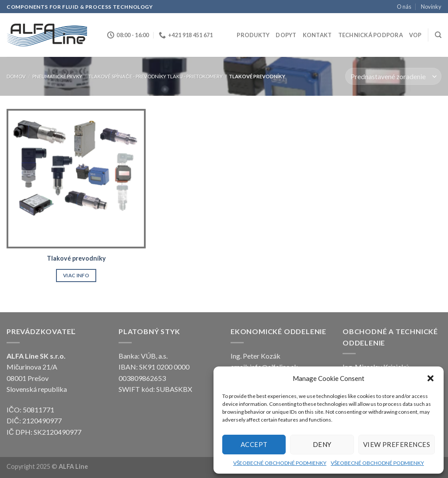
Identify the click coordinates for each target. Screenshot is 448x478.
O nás (404, 7)
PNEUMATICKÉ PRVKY (57, 76)
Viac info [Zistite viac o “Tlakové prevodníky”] (76, 275)
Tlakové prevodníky (76, 258)
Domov (16, 76)
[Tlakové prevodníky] (76, 178)
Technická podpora (371, 35)
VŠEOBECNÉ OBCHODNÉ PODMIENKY (280, 463)
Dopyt (286, 35)
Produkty (253, 35)
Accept (254, 444)
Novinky (431, 7)
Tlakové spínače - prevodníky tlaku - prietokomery (155, 76)
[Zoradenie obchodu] (393, 76)
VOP (415, 35)
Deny (322, 444)
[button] (430, 378)
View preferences (397, 444)
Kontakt (317, 35)
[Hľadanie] (438, 35)
